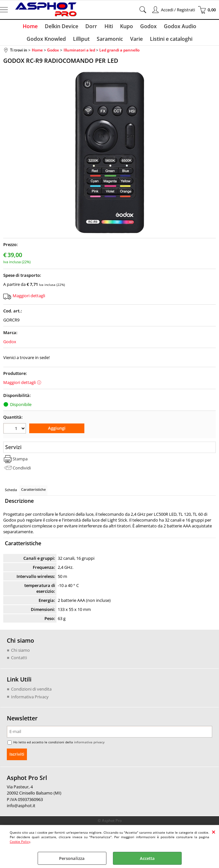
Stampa (20, 461)
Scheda (11, 492)
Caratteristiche (33, 492)
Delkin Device (63, 27)
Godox (147, 27)
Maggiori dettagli (29, 299)
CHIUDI (214, 832)
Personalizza (72, 858)
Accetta (147, 858)
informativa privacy (89, 744)
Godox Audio (178, 27)
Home (32, 27)
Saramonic (110, 41)
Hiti (109, 27)
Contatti (19, 660)
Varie (136, 41)
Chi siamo (20, 652)
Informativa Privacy (30, 699)
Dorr (92, 27)
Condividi (22, 470)
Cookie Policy (20, 841)
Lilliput (82, 41)
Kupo (126, 27)
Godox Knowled (48, 41)
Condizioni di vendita (31, 691)
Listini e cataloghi (170, 41)
